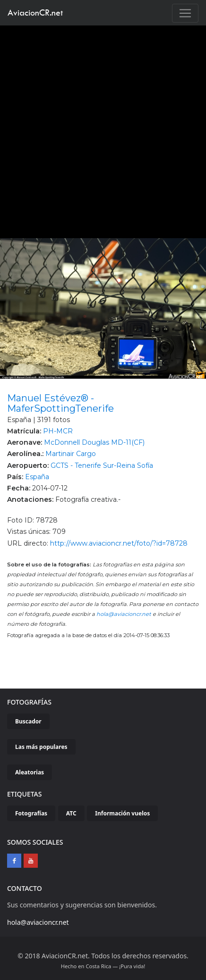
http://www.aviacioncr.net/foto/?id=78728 (119, 543)
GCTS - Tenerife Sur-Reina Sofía (102, 465)
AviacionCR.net (35, 12)
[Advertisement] (99, 129)
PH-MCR (58, 431)
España (37, 477)
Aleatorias (30, 772)
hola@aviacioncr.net (124, 614)
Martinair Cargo (71, 454)
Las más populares (41, 747)
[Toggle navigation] (185, 13)
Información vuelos (122, 813)
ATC (71, 813)
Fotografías (31, 813)
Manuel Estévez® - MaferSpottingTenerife (60, 403)
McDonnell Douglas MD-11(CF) (94, 442)
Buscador (28, 721)
